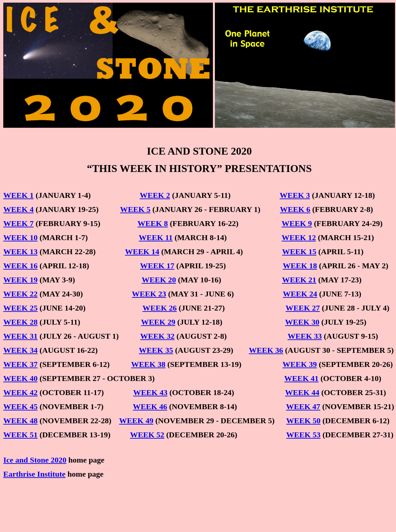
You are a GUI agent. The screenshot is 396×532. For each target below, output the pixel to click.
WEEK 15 (299, 252)
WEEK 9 (297, 223)
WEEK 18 (300, 266)
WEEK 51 (20, 435)
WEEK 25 (20, 308)
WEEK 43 (151, 392)
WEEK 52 (147, 435)
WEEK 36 (266, 350)
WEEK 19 (20, 280)
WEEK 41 (302, 378)
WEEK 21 (299, 280)
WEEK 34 (20, 350)
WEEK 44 (302, 392)
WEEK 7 (19, 223)
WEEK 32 (157, 336)
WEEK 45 (20, 407)
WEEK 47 (303, 407)
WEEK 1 (19, 195)
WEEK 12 (299, 237)
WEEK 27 (303, 308)
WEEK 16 (20, 266)
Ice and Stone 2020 (35, 460)
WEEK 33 (305, 336)
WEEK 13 (20, 252)
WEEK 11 (156, 237)
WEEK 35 (156, 350)
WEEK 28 (20, 322)
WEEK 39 (300, 364)
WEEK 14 (142, 252)
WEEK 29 (158, 322)
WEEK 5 (135, 209)
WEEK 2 (155, 195)
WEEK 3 (295, 195)
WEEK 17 (157, 266)
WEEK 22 (20, 294)
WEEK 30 (302, 322)
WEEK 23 (149, 294)
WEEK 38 (148, 364)
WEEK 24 (300, 294)
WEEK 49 (136, 421)
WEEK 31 (20, 336)
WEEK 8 (153, 223)
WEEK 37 (20, 364)
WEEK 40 (20, 378)
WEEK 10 (20, 237)
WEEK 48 (20, 421)
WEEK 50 (303, 421)
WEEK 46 (150, 407)
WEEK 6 (295, 209)
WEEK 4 (19, 209)
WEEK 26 (160, 308)
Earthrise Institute (34, 474)
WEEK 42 (20, 392)
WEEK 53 (303, 435)
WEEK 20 (159, 280)
